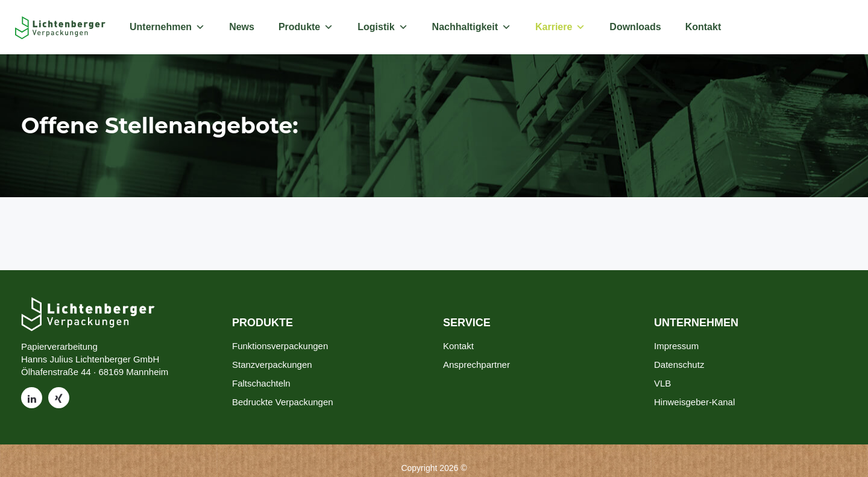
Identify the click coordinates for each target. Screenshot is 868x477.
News (242, 27)
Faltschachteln (261, 383)
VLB (662, 383)
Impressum (676, 346)
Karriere (560, 27)
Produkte (306, 27)
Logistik (382, 27)
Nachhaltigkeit (472, 27)
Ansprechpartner (476, 365)
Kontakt (703, 27)
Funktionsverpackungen (280, 346)
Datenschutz (679, 365)
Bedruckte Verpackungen (283, 402)
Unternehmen (167, 27)
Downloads (635, 27)
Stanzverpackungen (272, 365)
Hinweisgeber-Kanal (694, 402)
